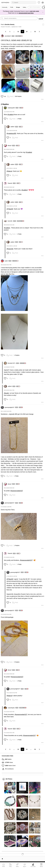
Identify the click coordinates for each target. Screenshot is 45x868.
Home (4, 866)
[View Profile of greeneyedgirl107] (11, 407)
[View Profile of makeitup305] (13, 108)
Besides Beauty (10, 24)
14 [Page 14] (27, 32)
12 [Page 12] (18, 32)
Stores (41, 866)
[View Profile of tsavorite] (12, 221)
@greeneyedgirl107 (17, 491)
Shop (10, 866)
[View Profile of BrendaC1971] (13, 363)
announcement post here (26, 13)
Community (33, 866)
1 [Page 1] (10, 32)
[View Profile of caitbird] (14, 127)
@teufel (6, 393)
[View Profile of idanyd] (11, 146)
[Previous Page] (6, 31)
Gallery (24, 7)
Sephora (5, 3)
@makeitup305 (11, 133)
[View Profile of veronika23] (10, 36)
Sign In (25, 865)
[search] (24, 3)
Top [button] (2, 859)
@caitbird (10, 115)
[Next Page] (39, 31)
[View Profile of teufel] (8, 261)
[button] (22, 71)
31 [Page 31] (35, 32)
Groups (18, 7)
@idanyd (9, 171)
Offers (17, 866)
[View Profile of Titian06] (12, 183)
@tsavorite (10, 249)
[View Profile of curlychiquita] (13, 708)
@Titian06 (10, 209)
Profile (12, 7)
